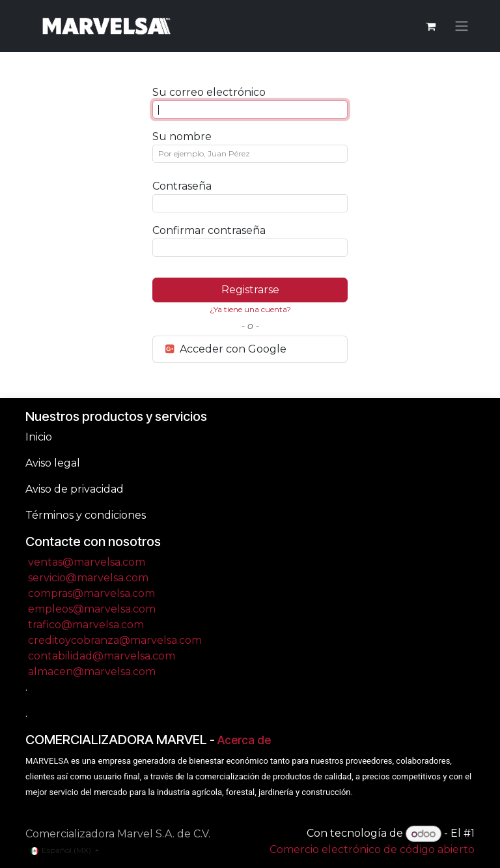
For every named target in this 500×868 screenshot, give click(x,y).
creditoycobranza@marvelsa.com (115, 640)
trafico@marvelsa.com (86, 625)
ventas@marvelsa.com (87, 562)
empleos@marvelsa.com (92, 609)
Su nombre (182, 137)
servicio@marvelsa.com (88, 578)
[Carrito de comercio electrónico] (430, 26)
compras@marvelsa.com (91, 593)
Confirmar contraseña (209, 230)
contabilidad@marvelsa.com (102, 656)
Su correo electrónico (209, 92)
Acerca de (244, 740)
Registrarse (250, 290)
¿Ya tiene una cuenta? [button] (250, 309)
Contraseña (182, 186)
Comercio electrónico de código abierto (372, 849)
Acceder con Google (225, 349)
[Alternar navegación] (462, 26)
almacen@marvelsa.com (92, 672)
